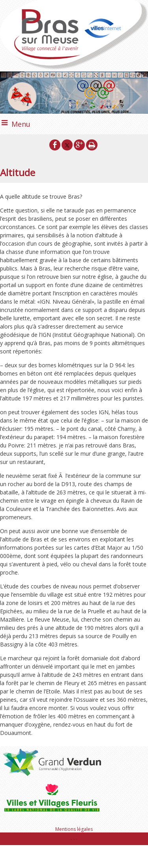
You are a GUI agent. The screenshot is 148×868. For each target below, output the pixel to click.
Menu (21, 124)
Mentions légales (74, 829)
